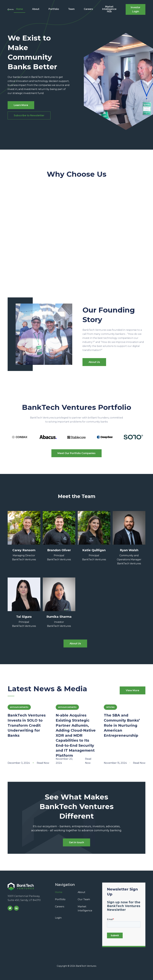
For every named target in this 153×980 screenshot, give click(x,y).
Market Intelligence (85, 909)
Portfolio (54, 9)
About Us (94, 362)
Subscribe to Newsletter (29, 115)
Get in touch (76, 842)
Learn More (21, 105)
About (36, 9)
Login (58, 918)
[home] (11, 9)
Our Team (84, 899)
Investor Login (136, 9)
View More (133, 690)
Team (71, 9)
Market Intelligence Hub (109, 9)
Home (19, 9)
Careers (88, 9)
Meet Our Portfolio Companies (76, 453)
